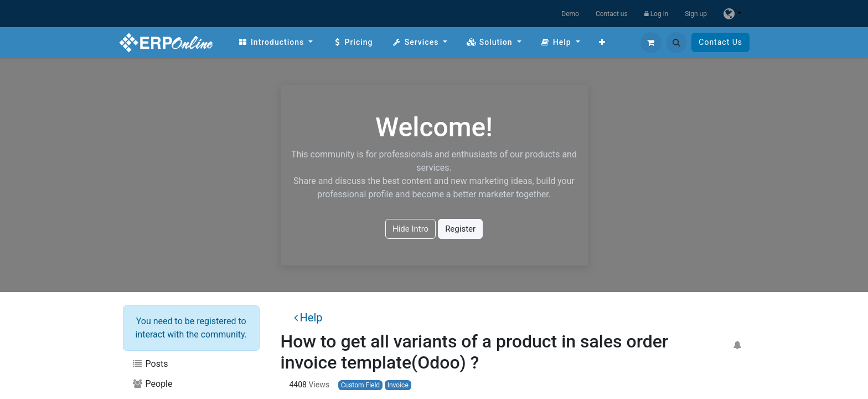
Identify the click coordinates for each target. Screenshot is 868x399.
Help (308, 318)
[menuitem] (275, 42)
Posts (150, 364)
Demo (570, 14)
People (152, 384)
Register (460, 229)
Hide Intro (410, 229)
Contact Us (720, 42)
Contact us (612, 14)
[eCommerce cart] (651, 43)
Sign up (696, 14)
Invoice (398, 385)
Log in (657, 14)
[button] (676, 43)
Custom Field (360, 385)
